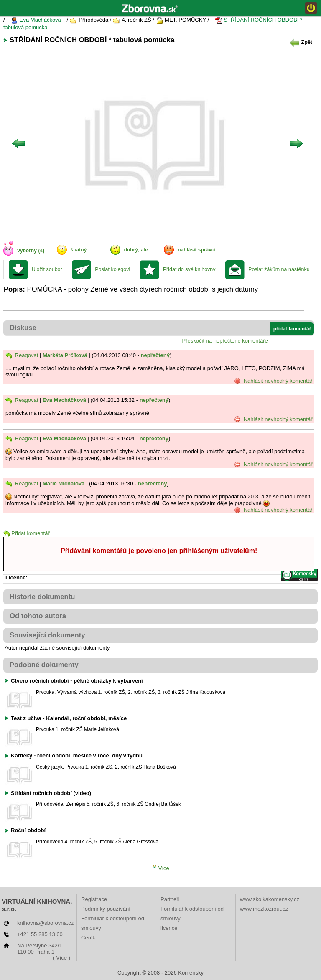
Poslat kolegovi (112, 269)
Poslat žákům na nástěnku (279, 269)
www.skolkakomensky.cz (270, 899)
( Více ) (61, 958)
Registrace (94, 899)
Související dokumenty (47, 635)
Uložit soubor (47, 269)
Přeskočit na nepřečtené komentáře (225, 341)
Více (161, 868)
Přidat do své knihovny (189, 269)
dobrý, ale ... (139, 250)
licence (169, 928)
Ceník (88, 938)
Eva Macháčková (36, 20)
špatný (79, 250)
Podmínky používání (106, 909)
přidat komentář (292, 329)
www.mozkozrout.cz (264, 909)
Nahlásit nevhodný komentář (273, 381)
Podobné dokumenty (44, 665)
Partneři (170, 899)
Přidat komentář (27, 533)
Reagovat (22, 355)
